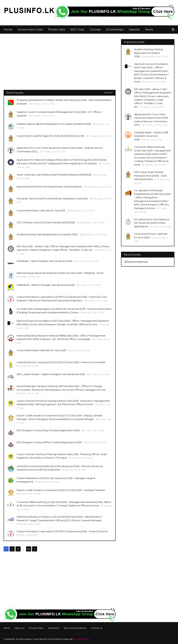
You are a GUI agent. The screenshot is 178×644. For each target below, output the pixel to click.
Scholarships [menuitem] (115, 29)
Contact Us (97, 628)
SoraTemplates (23, 639)
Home (7, 628)
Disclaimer (54, 628)
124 (29, 549)
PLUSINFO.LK (82, 639)
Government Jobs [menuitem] (30, 29)
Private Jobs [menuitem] (57, 29)
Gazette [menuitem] (134, 29)
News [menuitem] (149, 29)
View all (108, 93)
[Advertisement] (60, 64)
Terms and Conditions (75, 628)
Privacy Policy (36, 628)
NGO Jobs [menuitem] (77, 29)
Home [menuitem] (8, 29)
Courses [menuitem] (95, 29)
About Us (19, 628)
